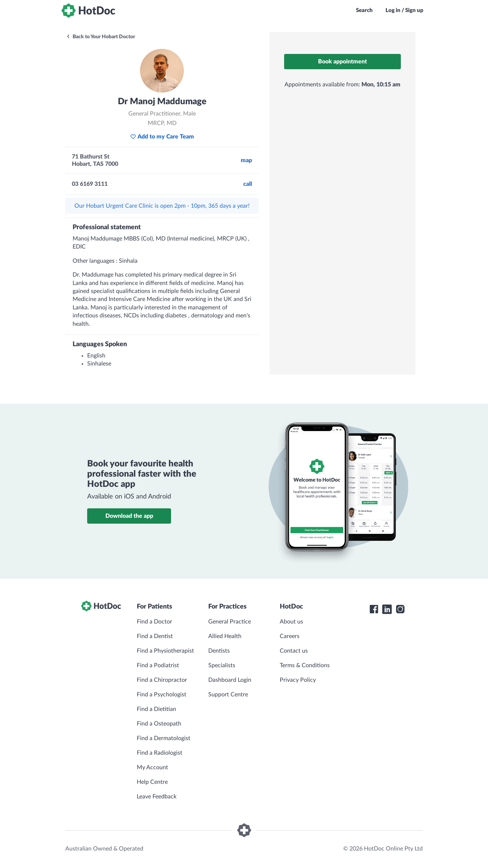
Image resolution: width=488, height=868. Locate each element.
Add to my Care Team (162, 137)
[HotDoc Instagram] (400, 609)
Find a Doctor (154, 622)
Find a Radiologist (160, 753)
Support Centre (228, 695)
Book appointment (342, 62)
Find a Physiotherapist (165, 651)
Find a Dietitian (156, 709)
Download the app (129, 516)
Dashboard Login (230, 680)
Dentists (219, 651)
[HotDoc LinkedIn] (387, 609)
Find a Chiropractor (162, 680)
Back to (100, 37)
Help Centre (152, 782)
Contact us (294, 651)
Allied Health (225, 636)
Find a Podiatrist (158, 665)
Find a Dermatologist (164, 738)
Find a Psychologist (162, 695)
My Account (152, 767)
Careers (290, 636)
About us (291, 622)
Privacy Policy (298, 680)
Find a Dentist (155, 636)
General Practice (230, 622)
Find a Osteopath (159, 724)
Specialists (222, 665)
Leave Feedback (157, 797)
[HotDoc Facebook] (374, 609)
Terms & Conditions (305, 665)
